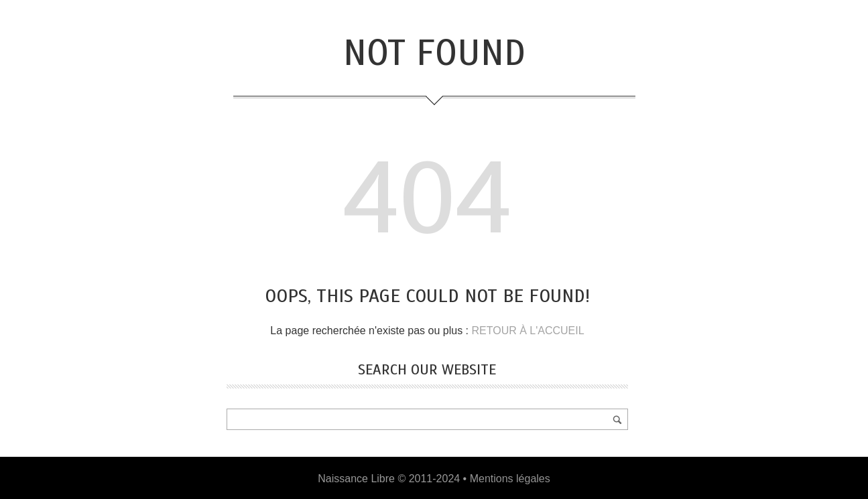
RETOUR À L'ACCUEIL (528, 331)
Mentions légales (510, 479)
